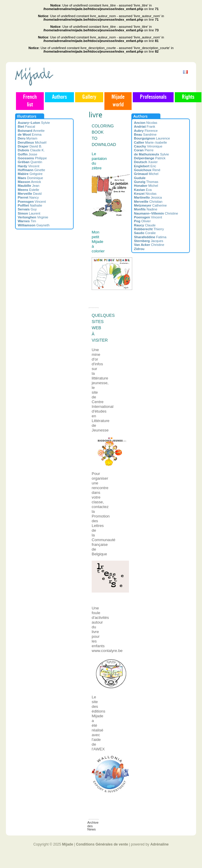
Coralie (145, 233)
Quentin (30, 162)
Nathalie (30, 205)
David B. (30, 146)
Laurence (152, 138)
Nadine (146, 209)
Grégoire (30, 174)
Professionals (153, 97)
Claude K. (31, 150)
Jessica (148, 197)
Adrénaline (159, 844)
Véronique (148, 146)
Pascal (26, 126)
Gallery (89, 97)
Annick (29, 182)
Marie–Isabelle (150, 142)
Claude (145, 225)
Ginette (31, 170)
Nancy (28, 197)
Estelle (28, 190)
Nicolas (146, 123)
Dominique (30, 178)
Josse (28, 154)
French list (30, 101)
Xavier (146, 162)
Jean (29, 186)
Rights (188, 97)
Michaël (32, 142)
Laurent (29, 213)
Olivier (142, 221)
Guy (27, 209)
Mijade (68, 844)
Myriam (28, 138)
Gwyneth (34, 225)
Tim (27, 221)
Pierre (144, 150)
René (147, 170)
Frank (145, 126)
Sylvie (34, 123)
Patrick (150, 158)
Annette (31, 131)
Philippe (32, 158)
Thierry (149, 229)
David (30, 194)
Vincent (29, 166)
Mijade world (118, 101)
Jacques (149, 241)
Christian (148, 202)
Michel (146, 174)
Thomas (146, 182)
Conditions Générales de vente (102, 844)
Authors (59, 97)
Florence (146, 131)
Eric (145, 166)
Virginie (33, 217)
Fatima (150, 237)
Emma (30, 134)
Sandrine (145, 134)
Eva (143, 190)
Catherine (150, 205)
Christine (156, 213)
